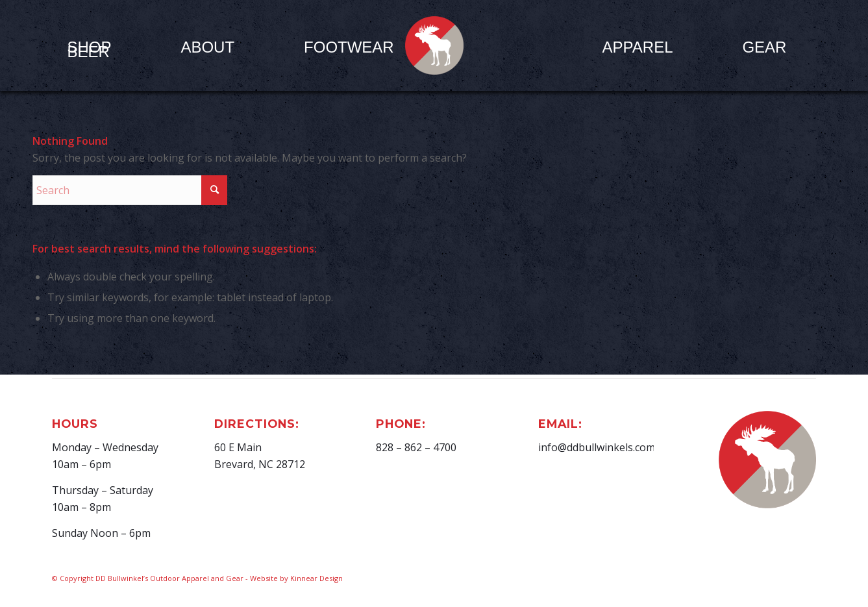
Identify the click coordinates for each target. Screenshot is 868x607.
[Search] (130, 190)
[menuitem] (207, 47)
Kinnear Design (316, 578)
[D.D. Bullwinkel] (434, 45)
